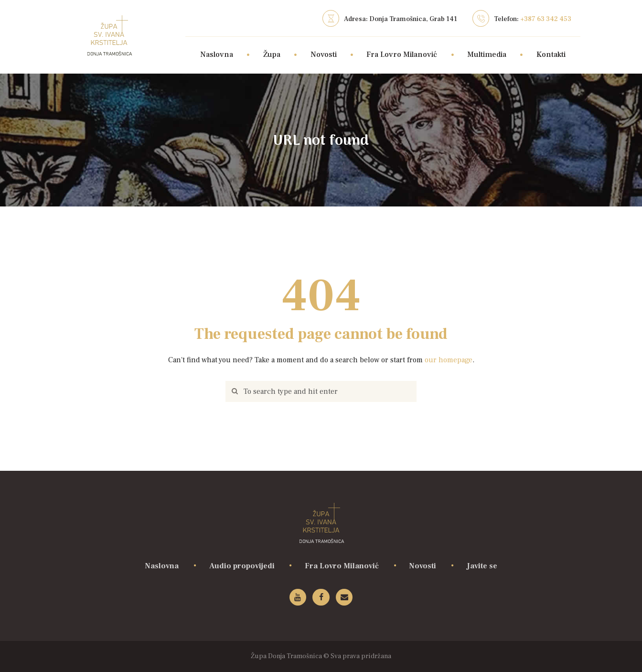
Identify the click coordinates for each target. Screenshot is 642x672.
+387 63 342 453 (546, 19)
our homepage (449, 360)
